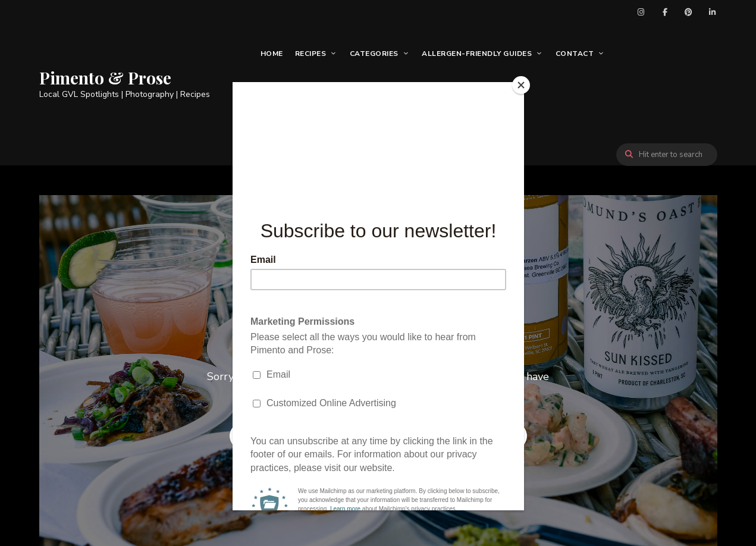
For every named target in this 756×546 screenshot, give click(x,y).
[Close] (521, 85)
